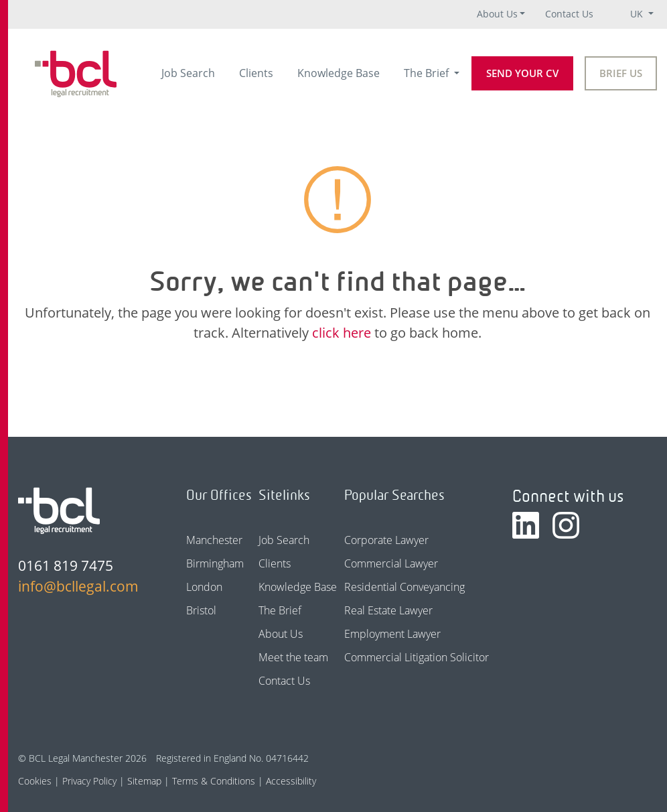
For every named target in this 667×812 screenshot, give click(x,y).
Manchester (214, 540)
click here (342, 333)
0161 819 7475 (66, 565)
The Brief (428, 73)
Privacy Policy (89, 781)
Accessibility (291, 781)
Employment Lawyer (392, 634)
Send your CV (522, 73)
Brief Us (621, 73)
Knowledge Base (339, 73)
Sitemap (144, 781)
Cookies (35, 781)
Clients (256, 73)
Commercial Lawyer (391, 563)
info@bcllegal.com (78, 586)
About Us (497, 14)
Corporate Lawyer (386, 540)
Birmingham (215, 563)
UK (638, 14)
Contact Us (569, 14)
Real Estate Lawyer (388, 610)
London (204, 587)
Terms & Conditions (214, 781)
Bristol (201, 610)
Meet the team (293, 657)
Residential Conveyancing (404, 587)
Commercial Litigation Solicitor (417, 657)
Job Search (188, 73)
